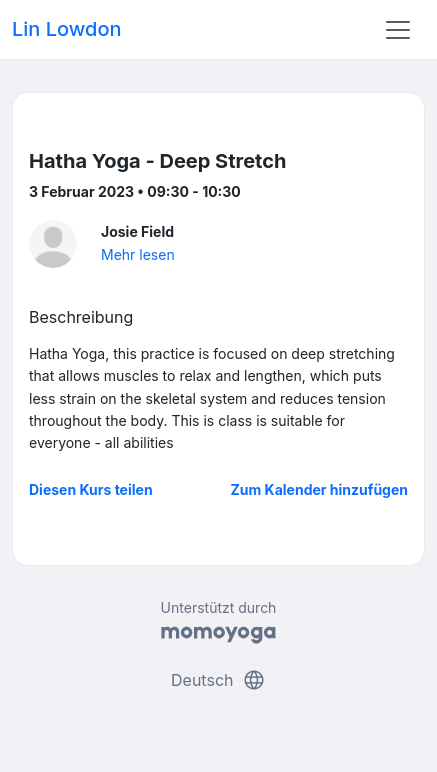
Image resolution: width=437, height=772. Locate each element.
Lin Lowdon (67, 29)
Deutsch (218, 680)
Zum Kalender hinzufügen (319, 489)
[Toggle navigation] (398, 30)
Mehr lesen (138, 254)
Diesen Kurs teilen (91, 489)
